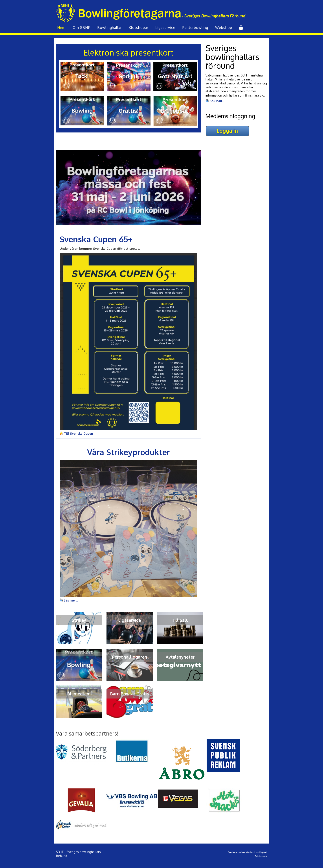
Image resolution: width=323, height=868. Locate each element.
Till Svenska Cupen (78, 433)
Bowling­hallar (109, 28)
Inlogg (240, 28)
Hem (61, 28)
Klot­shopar (139, 28)
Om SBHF (81, 28)
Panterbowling (195, 28)
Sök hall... (217, 101)
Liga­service (165, 28)
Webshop (224, 28)
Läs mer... (71, 600)
